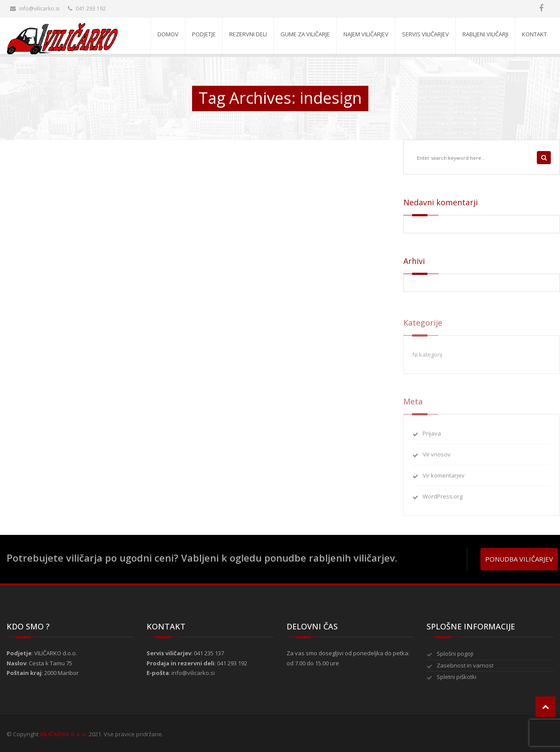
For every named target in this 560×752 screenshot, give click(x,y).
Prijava (432, 436)
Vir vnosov (437, 457)
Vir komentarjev (444, 478)
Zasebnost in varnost (465, 665)
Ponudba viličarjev (519, 559)
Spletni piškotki (457, 677)
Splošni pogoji (455, 654)
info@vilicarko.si (35, 9)
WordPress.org (443, 499)
